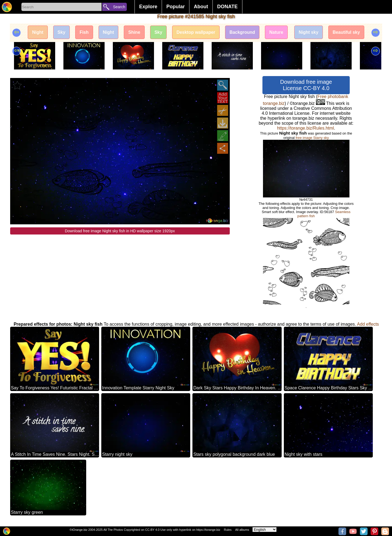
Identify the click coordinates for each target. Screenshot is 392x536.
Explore (148, 7)
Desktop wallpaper (196, 32)
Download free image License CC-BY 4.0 (306, 85)
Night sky (309, 32)
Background (242, 32)
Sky (61, 32)
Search (119, 7)
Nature (277, 32)
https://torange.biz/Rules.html (305, 128)
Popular (176, 7)
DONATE (227, 7)
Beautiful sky (347, 32)
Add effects (368, 324)
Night (37, 32)
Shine (134, 32)
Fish (84, 32)
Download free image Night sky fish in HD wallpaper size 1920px (120, 231)
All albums (242, 530)
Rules (228, 530)
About (201, 7)
